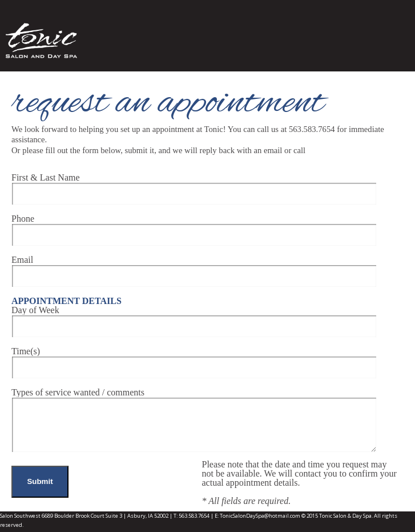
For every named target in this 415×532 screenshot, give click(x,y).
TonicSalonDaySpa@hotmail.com (260, 516)
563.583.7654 (194, 516)
